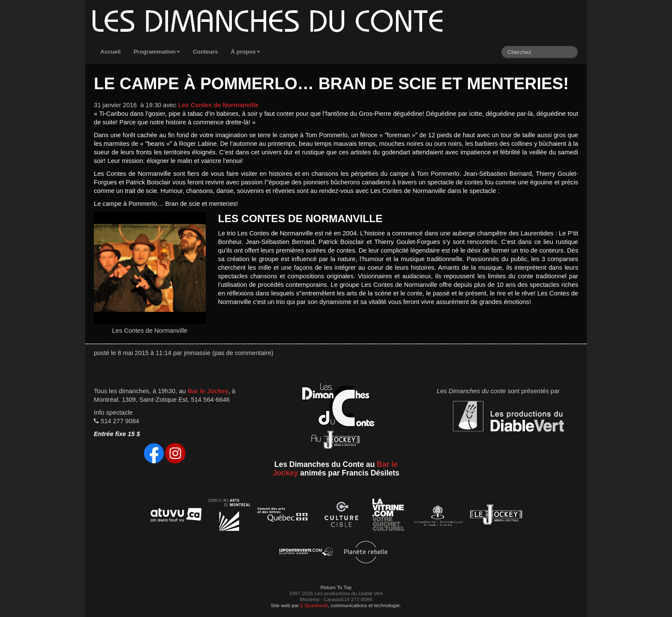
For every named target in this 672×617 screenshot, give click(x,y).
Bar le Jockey (208, 391)
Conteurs (205, 52)
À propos (245, 52)
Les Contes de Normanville (218, 105)
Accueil (110, 52)
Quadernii (314, 605)
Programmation (157, 52)
